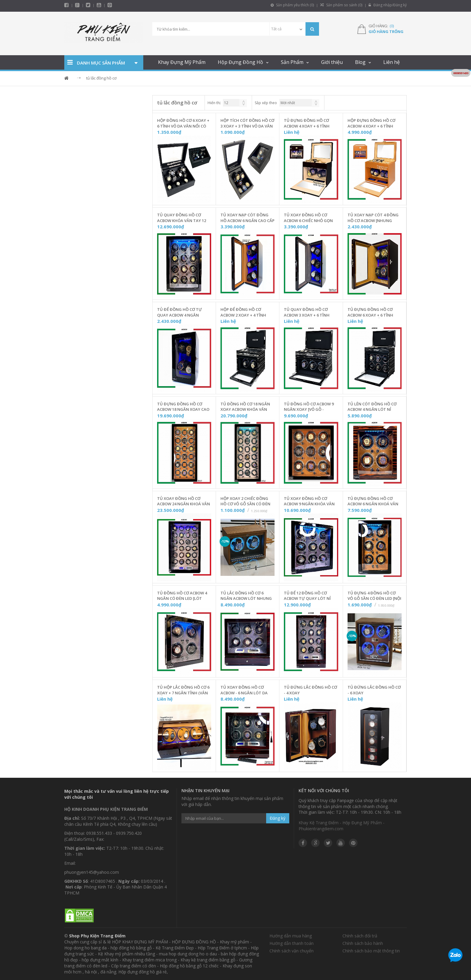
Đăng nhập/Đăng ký (388, 5)
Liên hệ (392, 62)
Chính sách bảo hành (363, 943)
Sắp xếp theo (266, 103)
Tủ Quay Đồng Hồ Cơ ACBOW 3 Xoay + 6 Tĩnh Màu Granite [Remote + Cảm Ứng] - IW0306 (308, 312)
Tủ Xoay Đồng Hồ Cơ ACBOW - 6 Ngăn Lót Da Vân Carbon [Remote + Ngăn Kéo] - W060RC (244, 690)
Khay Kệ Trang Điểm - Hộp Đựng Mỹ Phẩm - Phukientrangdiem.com (342, 826)
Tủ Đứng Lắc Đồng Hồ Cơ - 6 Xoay (374, 690)
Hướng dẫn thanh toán (292, 943)
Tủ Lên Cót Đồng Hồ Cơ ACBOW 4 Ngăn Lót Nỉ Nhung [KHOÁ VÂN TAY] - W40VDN (372, 407)
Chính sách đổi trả (360, 936)
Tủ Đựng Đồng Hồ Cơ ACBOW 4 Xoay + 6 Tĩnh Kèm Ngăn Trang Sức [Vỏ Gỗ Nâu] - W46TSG (310, 123)
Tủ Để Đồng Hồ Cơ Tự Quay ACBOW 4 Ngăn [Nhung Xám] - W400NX (180, 312)
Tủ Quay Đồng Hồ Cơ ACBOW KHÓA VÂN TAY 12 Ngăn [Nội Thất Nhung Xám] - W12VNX (182, 218)
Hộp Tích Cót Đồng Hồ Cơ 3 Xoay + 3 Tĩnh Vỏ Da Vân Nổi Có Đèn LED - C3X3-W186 (248, 123)
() (392, 26)
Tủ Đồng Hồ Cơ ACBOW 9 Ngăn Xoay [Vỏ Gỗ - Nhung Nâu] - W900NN (309, 407)
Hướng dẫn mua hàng (291, 936)
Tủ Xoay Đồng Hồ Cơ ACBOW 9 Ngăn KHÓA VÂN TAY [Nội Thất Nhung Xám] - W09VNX (309, 501)
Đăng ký (278, 818)
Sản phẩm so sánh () (341, 5)
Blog (360, 62)
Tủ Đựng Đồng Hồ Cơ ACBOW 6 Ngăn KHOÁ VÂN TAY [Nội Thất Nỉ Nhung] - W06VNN (375, 501)
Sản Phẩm (292, 62)
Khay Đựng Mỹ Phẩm (182, 62)
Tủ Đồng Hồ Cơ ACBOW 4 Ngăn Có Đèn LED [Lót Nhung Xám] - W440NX (182, 596)
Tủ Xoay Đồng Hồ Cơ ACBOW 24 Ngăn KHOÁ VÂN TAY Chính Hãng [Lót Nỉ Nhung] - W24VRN (184, 501)
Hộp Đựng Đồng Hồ (240, 62)
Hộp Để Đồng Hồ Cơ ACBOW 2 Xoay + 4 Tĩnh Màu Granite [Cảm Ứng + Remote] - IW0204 (246, 312)
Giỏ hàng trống (386, 32)
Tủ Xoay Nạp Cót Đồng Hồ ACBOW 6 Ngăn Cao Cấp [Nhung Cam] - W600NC (248, 218)
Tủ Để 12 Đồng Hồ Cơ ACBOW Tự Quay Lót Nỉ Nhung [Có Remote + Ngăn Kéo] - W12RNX (307, 596)
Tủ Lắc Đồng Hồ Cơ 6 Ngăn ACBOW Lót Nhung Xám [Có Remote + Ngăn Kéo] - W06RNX (246, 596)
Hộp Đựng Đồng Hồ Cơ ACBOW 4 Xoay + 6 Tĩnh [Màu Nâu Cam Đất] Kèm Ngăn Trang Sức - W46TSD (372, 123)
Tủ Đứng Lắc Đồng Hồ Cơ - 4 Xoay (310, 690)
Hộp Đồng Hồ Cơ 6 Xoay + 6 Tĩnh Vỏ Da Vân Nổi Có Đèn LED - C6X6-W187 (183, 123)
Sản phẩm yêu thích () (292, 5)
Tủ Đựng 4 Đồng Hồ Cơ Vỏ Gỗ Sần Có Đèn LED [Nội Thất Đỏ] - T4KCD (374, 596)
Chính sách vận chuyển (292, 951)
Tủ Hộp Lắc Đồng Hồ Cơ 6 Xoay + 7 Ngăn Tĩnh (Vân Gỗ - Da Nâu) (183, 690)
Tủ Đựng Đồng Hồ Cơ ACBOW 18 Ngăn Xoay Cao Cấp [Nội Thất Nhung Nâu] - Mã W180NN (183, 407)
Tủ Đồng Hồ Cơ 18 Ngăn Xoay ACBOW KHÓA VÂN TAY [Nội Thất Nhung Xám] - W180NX (245, 407)
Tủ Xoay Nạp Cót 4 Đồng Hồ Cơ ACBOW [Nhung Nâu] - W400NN (373, 218)
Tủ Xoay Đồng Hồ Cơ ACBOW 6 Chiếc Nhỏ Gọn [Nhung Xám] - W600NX (308, 218)
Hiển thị (214, 103)
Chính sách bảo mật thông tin (371, 951)
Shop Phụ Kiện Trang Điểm (97, 936)
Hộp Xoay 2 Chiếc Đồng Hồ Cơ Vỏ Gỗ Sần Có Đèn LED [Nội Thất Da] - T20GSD (245, 501)
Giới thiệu (332, 62)
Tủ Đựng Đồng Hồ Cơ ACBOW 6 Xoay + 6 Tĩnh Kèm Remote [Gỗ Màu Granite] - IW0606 (370, 312)
